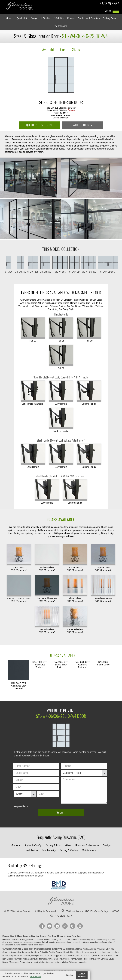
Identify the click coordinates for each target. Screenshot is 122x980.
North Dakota (42, 959)
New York (18, 959)
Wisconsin (74, 962)
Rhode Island (89, 959)
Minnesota (44, 956)
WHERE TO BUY (83, 125)
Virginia (42, 962)
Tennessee (14, 962)
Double (71, 18)
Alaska (86, 949)
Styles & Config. (33, 845)
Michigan (35, 956)
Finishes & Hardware (87, 845)
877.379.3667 (109, 4)
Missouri (64, 956)
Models (10, 18)
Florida (52, 952)
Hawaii (67, 952)
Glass (68, 845)
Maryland (13, 956)
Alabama (78, 949)
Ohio (51, 959)
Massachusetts (24, 956)
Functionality (49, 850)
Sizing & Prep (54, 845)
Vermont (35, 962)
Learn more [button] (36, 977)
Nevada (89, 956)
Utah (28, 962)
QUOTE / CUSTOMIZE (39, 125)
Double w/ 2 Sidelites (89, 18)
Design (107, 845)
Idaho (73, 952)
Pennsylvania (76, 959)
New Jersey (113, 956)
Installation (32, 850)
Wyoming (83, 962)
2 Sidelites (59, 18)
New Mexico (8, 959)
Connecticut (17, 952)
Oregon (67, 959)
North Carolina (29, 959)
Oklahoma (58, 959)
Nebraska (81, 956)
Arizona (93, 949)
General (16, 845)
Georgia (59, 952)
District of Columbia (40, 952)
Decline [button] (70, 975)
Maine (5, 956)
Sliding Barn (109, 18)
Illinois (79, 952)
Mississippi (54, 956)
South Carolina (102, 959)
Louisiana (115, 952)
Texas (22, 962)
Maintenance (89, 850)
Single (34, 18)
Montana (72, 956)
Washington (51, 962)
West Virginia (63, 962)
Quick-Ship (22, 18)
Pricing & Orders (69, 850)
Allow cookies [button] (82, 975)
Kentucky (106, 952)
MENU (116, 11)
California (110, 949)
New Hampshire (100, 956)
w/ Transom (61, 26)
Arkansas (101, 949)
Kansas (98, 952)
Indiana (86, 952)
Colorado (6, 952)
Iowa (92, 952)
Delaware (27, 952)
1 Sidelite (46, 18)
